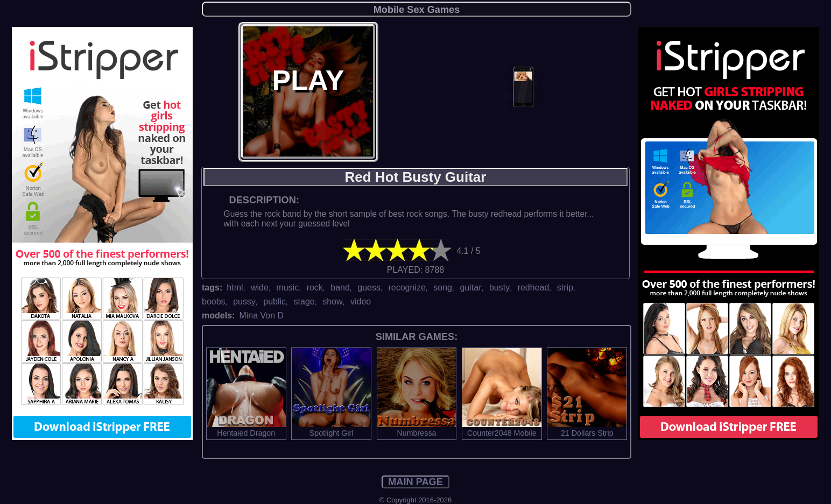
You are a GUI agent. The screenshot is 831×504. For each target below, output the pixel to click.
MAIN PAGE (415, 482)
